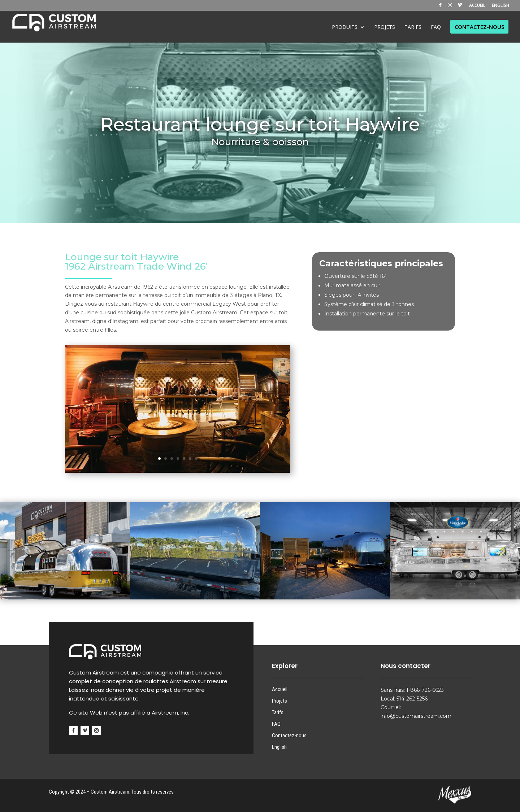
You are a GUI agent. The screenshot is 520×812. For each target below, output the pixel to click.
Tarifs (278, 712)
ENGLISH (500, 6)
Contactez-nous (289, 735)
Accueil (280, 689)
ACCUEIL (477, 6)
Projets (279, 701)
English (279, 747)
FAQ (276, 724)
